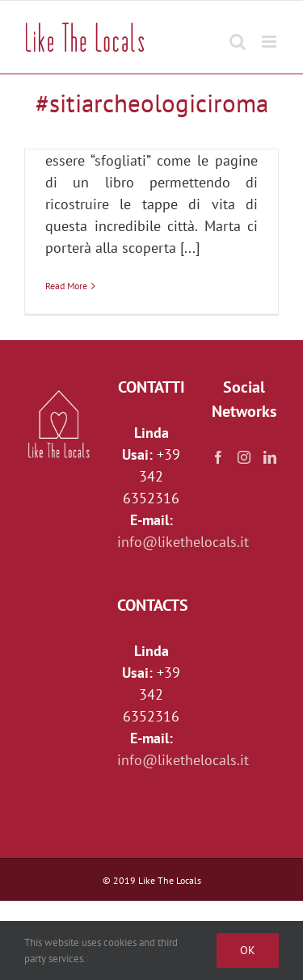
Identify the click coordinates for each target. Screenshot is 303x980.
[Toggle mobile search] (238, 34)
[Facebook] (218, 457)
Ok (248, 950)
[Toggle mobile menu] (270, 34)
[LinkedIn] (270, 457)
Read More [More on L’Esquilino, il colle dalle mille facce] (66, 286)
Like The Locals (170, 880)
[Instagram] (244, 457)
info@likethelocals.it (183, 542)
